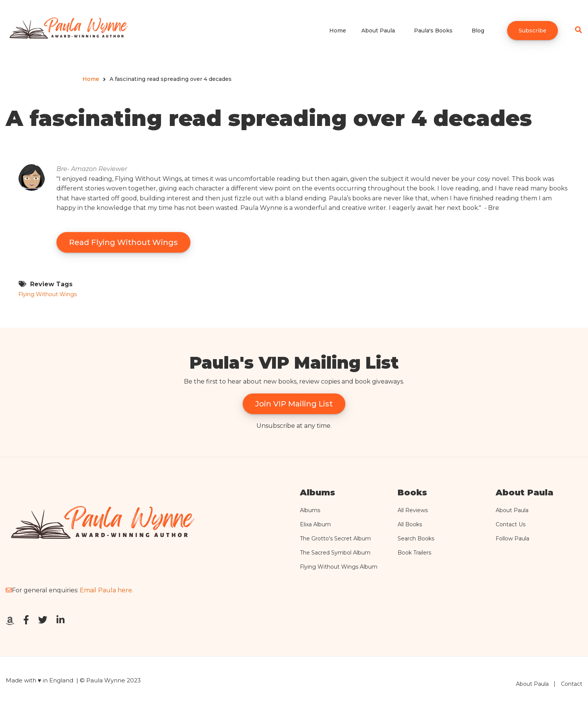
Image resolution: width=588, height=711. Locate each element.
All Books (410, 524)
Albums (310, 510)
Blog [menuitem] (478, 31)
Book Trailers (414, 553)
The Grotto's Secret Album (335, 538)
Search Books (416, 538)
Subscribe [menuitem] (532, 31)
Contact (572, 684)
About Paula (512, 510)
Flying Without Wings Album (339, 567)
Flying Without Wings (48, 294)
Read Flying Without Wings (123, 242)
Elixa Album (315, 524)
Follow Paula (512, 538)
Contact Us (511, 524)
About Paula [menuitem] (378, 31)
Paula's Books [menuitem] (433, 31)
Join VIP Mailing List (294, 404)
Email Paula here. (106, 590)
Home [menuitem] (338, 31)
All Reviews (413, 510)
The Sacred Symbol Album (335, 553)
